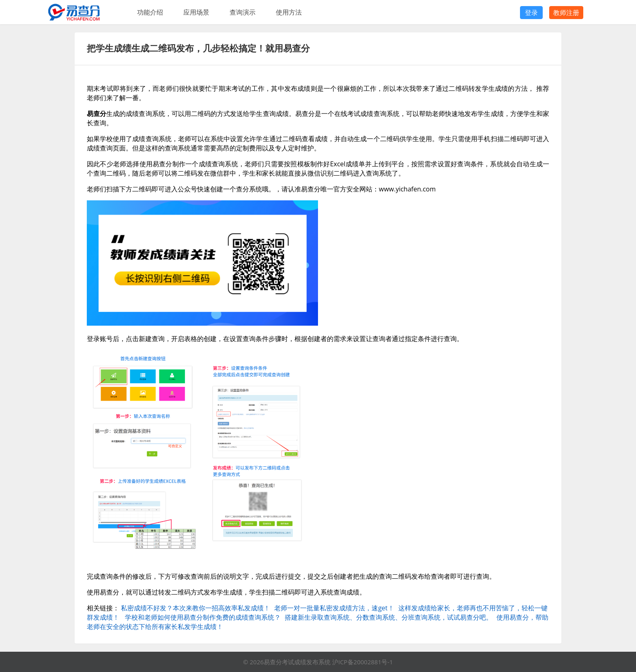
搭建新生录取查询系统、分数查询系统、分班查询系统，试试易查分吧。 (389, 617)
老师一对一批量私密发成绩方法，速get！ (334, 608)
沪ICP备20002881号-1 (363, 662)
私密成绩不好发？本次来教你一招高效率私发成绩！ (196, 608)
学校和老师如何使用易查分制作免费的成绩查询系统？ (203, 617)
